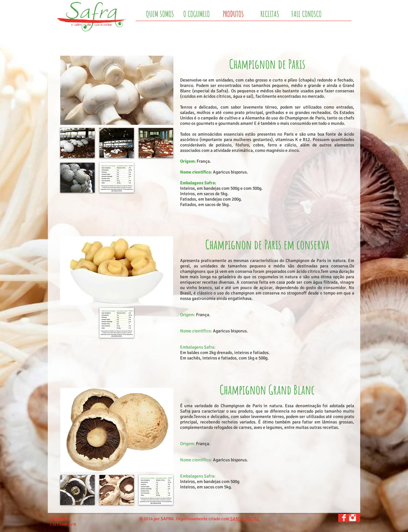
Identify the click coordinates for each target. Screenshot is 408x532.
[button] (77, 143)
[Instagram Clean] (353, 518)
